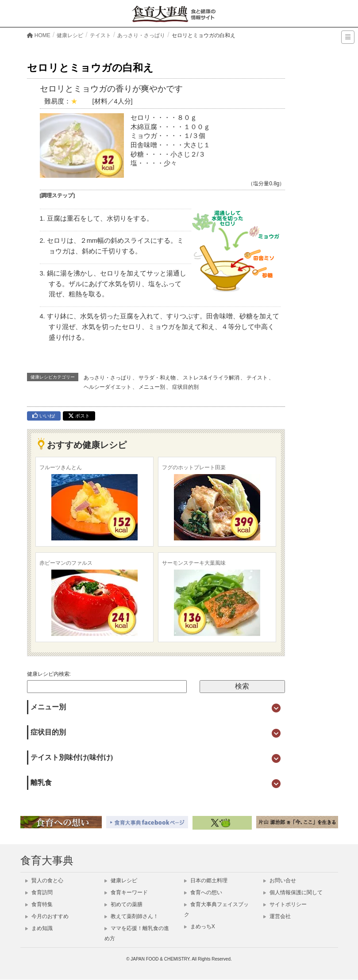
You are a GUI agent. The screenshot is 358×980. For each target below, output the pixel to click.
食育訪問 (39, 892)
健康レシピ (121, 880)
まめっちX (200, 926)
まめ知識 (39, 928)
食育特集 (39, 904)
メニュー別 (152, 387)
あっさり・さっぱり (108, 378)
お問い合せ (280, 880)
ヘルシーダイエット (108, 387)
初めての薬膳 (123, 904)
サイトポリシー (285, 904)
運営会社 (277, 916)
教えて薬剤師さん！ (131, 916)
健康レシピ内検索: (49, 674)
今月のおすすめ (47, 916)
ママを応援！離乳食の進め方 (137, 933)
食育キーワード (126, 892)
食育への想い (203, 892)
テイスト (257, 378)
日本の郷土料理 (206, 880)
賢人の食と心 (44, 880)
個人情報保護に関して (293, 892)
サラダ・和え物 (157, 378)
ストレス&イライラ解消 (211, 378)
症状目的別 (185, 387)
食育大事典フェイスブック (216, 909)
